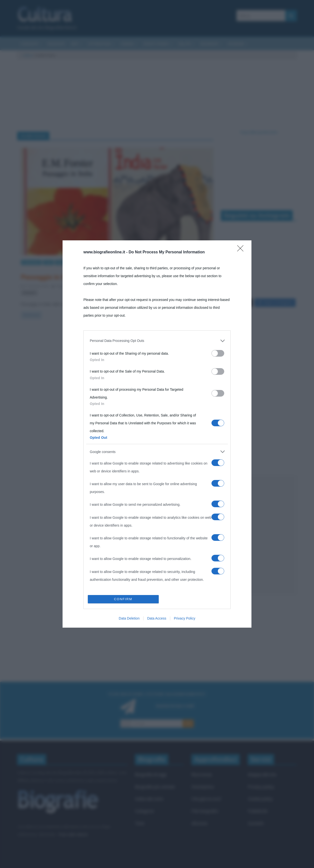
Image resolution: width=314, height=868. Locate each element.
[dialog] (157, 434)
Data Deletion (129, 618)
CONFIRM (123, 599)
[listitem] (157, 341)
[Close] (242, 250)
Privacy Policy (185, 618)
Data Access (157, 618)
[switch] (218, 353)
